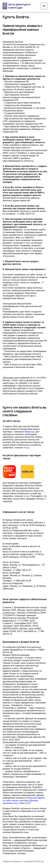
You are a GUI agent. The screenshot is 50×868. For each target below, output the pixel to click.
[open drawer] (44, 6)
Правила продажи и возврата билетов (23, 861)
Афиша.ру (29, 432)
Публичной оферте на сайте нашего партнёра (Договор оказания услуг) (24, 800)
